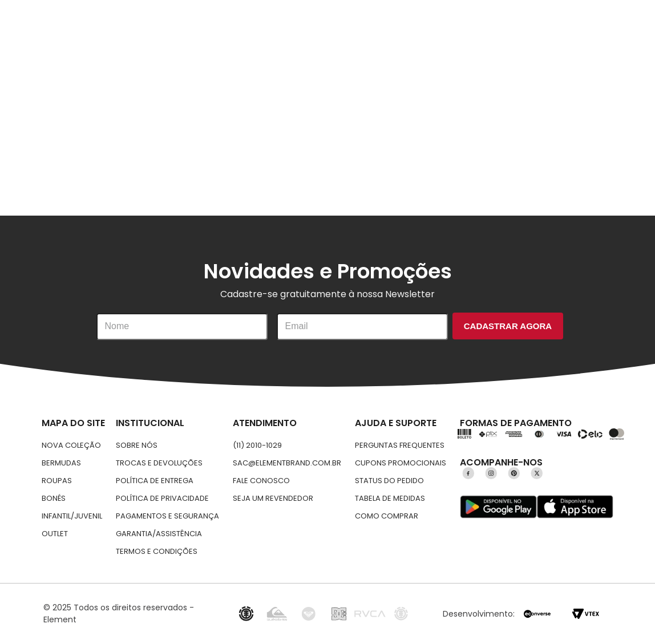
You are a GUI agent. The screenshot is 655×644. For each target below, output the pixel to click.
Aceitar (552, 522)
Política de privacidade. (315, 536)
